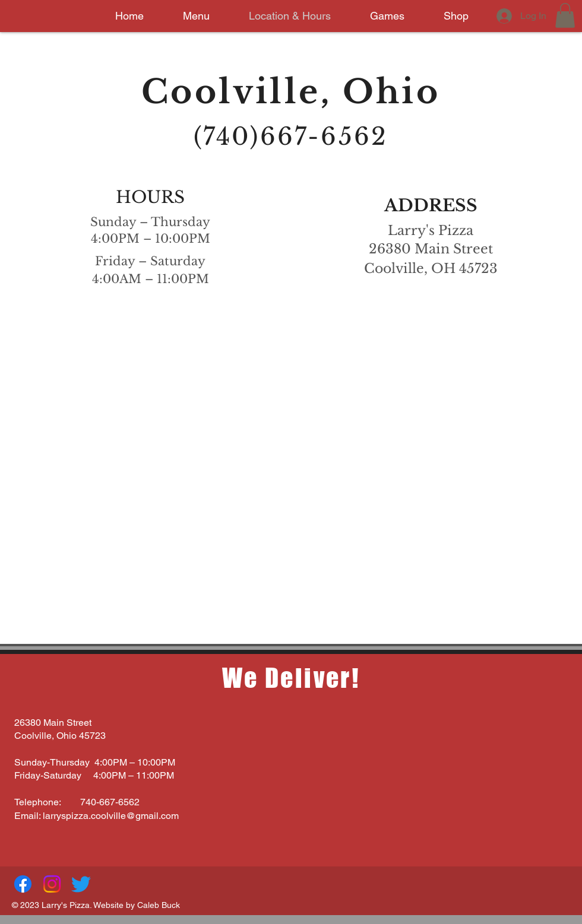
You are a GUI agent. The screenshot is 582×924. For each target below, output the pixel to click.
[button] (565, 15)
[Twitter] (81, 884)
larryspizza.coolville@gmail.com (111, 816)
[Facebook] (23, 884)
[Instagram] (52, 884)
